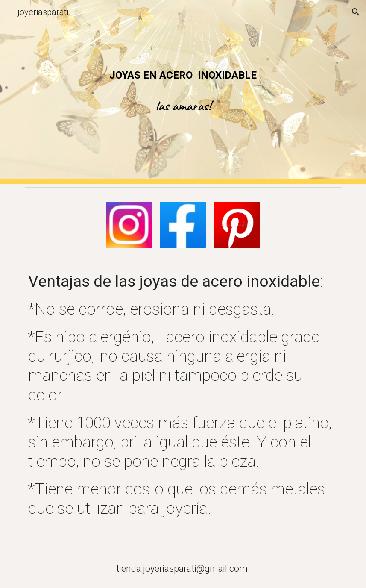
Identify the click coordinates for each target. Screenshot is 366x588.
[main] (183, 75)
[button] (356, 12)
